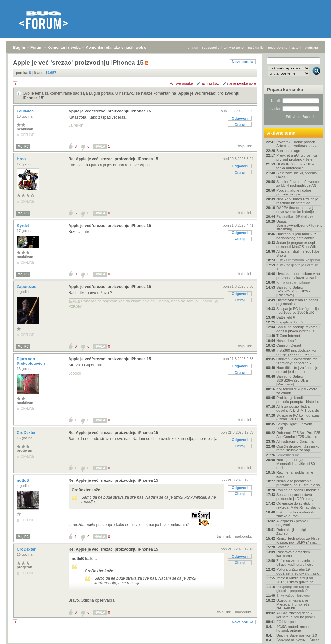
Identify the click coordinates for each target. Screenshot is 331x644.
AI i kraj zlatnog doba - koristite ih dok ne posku (295, 615)
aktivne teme (234, 48)
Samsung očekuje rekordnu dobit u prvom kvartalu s (298, 329)
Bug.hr (19, 48)
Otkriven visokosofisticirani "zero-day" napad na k (297, 361)
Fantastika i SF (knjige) (294, 216)
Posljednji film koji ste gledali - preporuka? (293, 589)
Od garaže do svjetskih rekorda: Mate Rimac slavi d (298, 505)
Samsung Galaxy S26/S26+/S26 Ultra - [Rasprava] (293, 380)
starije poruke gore (241, 83)
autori (296, 48)
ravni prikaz (210, 83)
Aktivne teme (281, 133)
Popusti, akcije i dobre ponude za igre (294, 192)
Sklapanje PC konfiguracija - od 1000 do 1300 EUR (298, 311)
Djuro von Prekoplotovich (31, 361)
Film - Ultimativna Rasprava (298, 260)
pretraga (311, 48)
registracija (211, 48)
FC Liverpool (286, 622)
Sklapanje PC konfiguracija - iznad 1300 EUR (298, 417)
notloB (23, 480)
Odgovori (240, 118)
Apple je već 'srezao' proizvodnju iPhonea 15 (110, 111)
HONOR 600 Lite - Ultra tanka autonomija (295, 166)
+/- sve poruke (182, 83)
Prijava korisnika (285, 90)
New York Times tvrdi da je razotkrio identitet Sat (297, 201)
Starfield (283, 547)
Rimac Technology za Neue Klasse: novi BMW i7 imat (298, 540)
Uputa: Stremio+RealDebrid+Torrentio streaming (299, 225)
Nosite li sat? (287, 341)
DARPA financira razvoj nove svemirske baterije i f (297, 210)
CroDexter (27, 433)
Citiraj (240, 124)
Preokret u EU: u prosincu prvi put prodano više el (297, 157)
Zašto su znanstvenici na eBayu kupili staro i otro (296, 563)
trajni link (245, 146)
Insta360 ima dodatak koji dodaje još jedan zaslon (297, 352)
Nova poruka (243, 62)
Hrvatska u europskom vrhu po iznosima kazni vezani (298, 276)
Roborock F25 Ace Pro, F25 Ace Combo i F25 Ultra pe (298, 435)
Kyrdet (23, 226)
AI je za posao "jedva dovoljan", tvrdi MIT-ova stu (298, 408)
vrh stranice (313, 635)
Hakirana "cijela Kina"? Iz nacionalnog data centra (296, 236)
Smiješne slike (288, 455)
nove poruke (278, 48)
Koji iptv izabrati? (290, 322)
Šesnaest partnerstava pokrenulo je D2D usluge (296, 497)
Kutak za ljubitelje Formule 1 (297, 267)
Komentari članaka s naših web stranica (122, 48)
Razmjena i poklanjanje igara (295, 474)
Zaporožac (27, 287)
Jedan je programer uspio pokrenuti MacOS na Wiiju (297, 245)
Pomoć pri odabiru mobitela (298, 490)
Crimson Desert (289, 345)
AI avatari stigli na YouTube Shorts (298, 253)
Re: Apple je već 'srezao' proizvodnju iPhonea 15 (113, 159)
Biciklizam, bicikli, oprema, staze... (297, 175)
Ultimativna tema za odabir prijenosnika (297, 302)
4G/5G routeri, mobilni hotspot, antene (294, 628)
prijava (193, 48)
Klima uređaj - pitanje (293, 282)
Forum (36, 48)
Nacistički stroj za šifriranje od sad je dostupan (297, 370)
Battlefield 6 (286, 317)
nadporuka (243, 536)
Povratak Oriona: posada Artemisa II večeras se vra (297, 144)
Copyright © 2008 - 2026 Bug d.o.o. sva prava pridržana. (165, 642)
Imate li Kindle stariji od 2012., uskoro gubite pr (295, 580)
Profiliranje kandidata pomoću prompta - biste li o (298, 400)
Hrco (22, 159)
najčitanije (256, 48)
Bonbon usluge (288, 151)
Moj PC (23, 147)
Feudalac (26, 111)
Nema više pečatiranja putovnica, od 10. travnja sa (298, 483)
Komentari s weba (64, 48)
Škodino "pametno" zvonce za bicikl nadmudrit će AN (298, 184)
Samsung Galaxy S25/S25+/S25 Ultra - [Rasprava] (293, 291)
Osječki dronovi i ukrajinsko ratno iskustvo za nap (298, 448)
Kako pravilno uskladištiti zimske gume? (296, 514)
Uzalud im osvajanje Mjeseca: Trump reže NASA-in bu (293, 604)
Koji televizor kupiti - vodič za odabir (297, 391)
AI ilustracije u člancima (295, 441)
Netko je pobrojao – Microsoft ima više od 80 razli (296, 464)
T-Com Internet (288, 336)
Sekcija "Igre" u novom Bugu (294, 426)
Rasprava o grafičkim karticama (293, 554)
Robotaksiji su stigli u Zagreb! (293, 532)
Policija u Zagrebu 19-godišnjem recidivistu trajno (298, 571)
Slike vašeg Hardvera (293, 596)
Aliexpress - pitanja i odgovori (292, 523)
